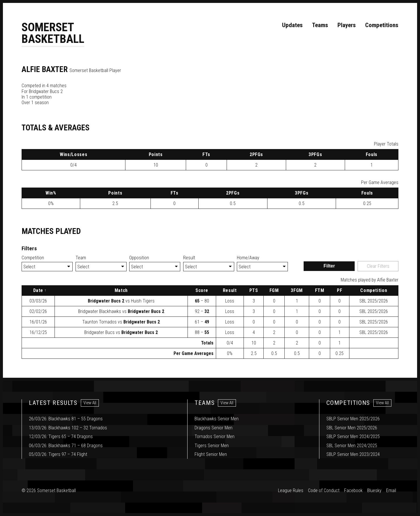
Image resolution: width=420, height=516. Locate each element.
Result (189, 258)
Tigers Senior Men (212, 446)
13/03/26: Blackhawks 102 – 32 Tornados (68, 428)
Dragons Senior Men (213, 428)
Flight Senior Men (211, 454)
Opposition (139, 258)
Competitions (382, 25)
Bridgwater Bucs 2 (46, 92)
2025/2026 (374, 301)
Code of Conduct (324, 491)
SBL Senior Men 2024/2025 (352, 446)
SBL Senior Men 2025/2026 (352, 428)
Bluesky (374, 491)
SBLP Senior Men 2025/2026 (353, 419)
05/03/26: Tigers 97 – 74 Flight (58, 454)
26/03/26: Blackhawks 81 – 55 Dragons (66, 419)
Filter (329, 266)
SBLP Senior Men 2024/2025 (353, 437)
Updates (292, 25)
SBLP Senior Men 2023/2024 (353, 454)
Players (347, 25)
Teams (320, 25)
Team (81, 258)
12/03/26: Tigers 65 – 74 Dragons (61, 437)
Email (391, 491)
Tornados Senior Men (215, 437)
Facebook (353, 491)
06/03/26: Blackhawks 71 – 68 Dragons (66, 446)
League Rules (291, 491)
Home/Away (248, 258)
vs (121, 301)
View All (90, 403)
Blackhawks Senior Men (217, 419)
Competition (33, 258)
